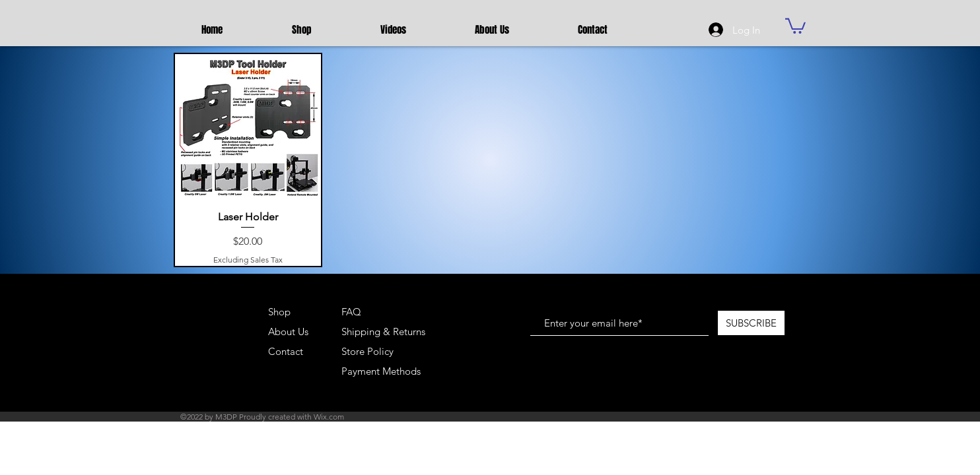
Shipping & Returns (383, 332)
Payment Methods (382, 371)
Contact (286, 351)
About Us (288, 332)
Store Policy (367, 351)
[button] (795, 25)
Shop (279, 312)
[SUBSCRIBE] (751, 323)
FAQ (351, 312)
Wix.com (329, 417)
